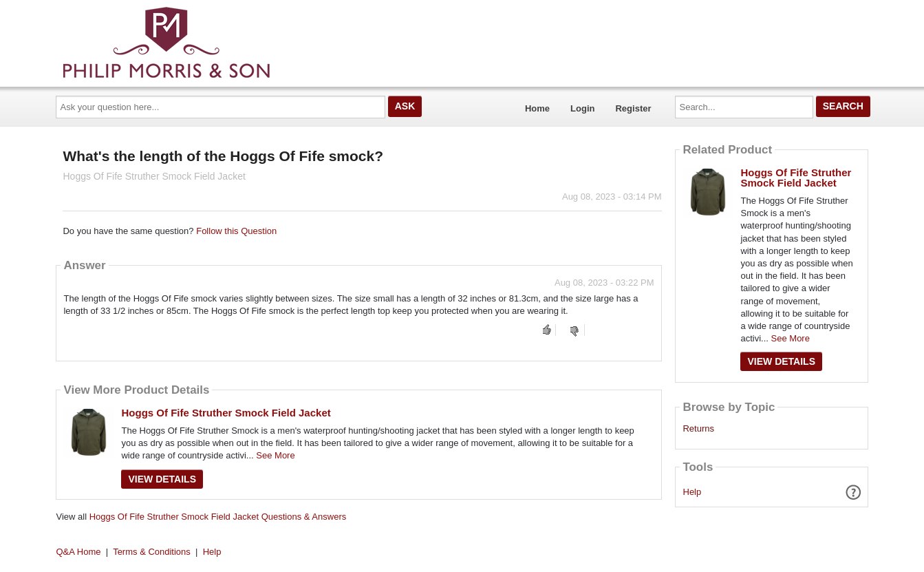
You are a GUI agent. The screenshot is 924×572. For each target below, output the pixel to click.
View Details (162, 479)
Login (582, 108)
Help (692, 492)
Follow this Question (236, 231)
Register (633, 108)
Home (537, 108)
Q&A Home (79, 552)
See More (275, 455)
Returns (698, 429)
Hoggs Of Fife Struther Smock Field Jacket (226, 413)
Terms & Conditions (152, 552)
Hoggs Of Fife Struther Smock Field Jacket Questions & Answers (218, 517)
